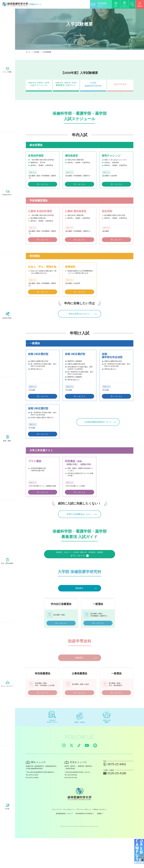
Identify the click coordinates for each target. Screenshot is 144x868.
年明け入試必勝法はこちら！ (79, 517)
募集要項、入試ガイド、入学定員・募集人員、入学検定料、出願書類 (80, 560)
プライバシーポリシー (84, 839)
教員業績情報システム (64, 843)
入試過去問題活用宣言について (97, 424)
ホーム (28, 52)
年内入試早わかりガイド (79, 315)
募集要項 (79, 597)
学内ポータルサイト (100, 839)
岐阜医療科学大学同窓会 (85, 843)
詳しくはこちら (43, 184)
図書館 (100, 843)
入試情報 (36, 52)
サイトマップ (57, 839)
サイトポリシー (69, 839)
